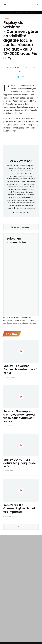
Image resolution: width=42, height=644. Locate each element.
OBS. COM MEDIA (13, 67)
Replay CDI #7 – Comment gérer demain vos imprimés (20, 508)
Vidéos (6, 18)
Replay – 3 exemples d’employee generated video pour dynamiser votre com (19, 416)
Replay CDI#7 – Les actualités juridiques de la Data (20, 463)
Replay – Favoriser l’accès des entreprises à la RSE (20, 369)
